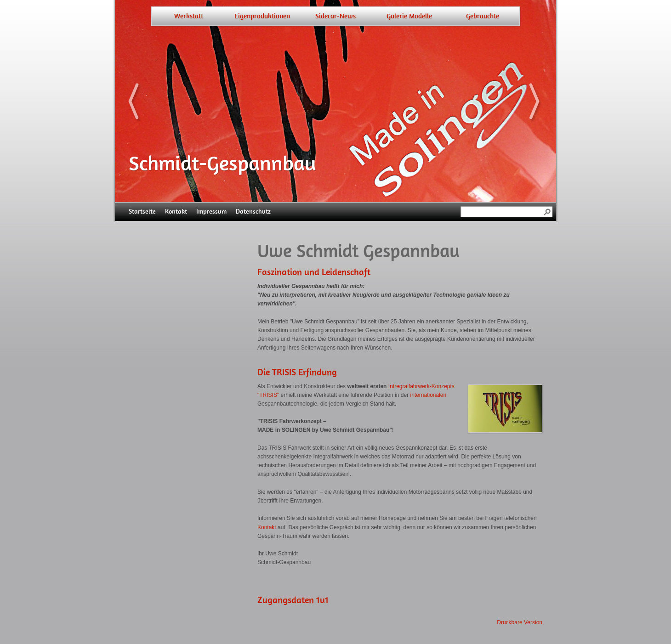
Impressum (211, 212)
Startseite (142, 212)
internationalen (428, 395)
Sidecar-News (335, 16)
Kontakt (176, 212)
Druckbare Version (520, 622)
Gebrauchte (483, 16)
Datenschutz (253, 212)
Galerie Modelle (409, 16)
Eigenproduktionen (262, 16)
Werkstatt (189, 16)
